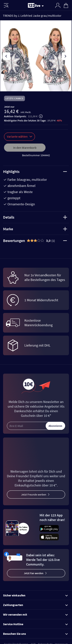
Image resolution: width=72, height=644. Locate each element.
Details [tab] (35, 217)
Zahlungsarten (35, 605)
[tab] (36, 241)
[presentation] (7, 56)
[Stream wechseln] (43, 6)
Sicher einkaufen (35, 595)
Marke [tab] (35, 229)
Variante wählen (19, 136)
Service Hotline (35, 624)
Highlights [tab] (35, 171)
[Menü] (6, 5)
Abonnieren (55, 426)
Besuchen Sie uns (35, 634)
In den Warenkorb (25, 148)
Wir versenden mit (35, 614)
